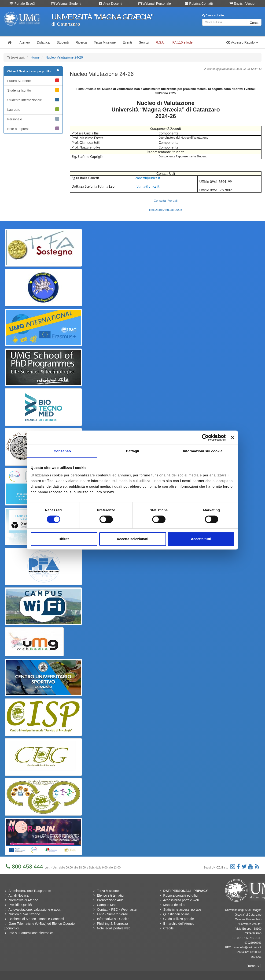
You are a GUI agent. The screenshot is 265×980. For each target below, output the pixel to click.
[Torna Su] (254, 966)
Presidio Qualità (20, 905)
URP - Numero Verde (112, 914)
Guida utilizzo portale (179, 919)
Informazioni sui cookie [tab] (203, 451)
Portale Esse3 (22, 4)
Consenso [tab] (62, 451)
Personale (33, 119)
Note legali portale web (114, 928)
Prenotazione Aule (110, 900)
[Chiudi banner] (233, 438)
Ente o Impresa (33, 129)
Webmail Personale (155, 4)
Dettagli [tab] (132, 451)
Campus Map (107, 905)
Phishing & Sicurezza (112, 924)
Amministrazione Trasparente (30, 891)
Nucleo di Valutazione (24, 914)
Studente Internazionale (33, 100)
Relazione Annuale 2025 (166, 210)
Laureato (33, 109)
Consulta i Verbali (166, 201)
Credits (168, 928)
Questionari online (176, 914)
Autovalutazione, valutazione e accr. (35, 909)
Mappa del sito (174, 905)
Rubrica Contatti (199, 4)
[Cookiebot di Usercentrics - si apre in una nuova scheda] (205, 438)
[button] (242, 42)
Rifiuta (64, 539)
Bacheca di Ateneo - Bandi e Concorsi (36, 919)
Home (35, 57)
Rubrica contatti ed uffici (181, 895)
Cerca (254, 23)
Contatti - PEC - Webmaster (117, 909)
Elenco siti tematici (110, 895)
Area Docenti (110, 4)
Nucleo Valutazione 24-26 (64, 57)
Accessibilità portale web (181, 900)
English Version (243, 4)
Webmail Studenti (66, 4)
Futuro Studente (33, 81)
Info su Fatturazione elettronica (31, 933)
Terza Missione (108, 891)
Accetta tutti (201, 539)
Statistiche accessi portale (182, 909)
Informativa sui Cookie (113, 919)
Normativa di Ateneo (23, 900)
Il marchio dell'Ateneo (179, 924)
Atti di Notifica (18, 895)
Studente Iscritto (33, 90)
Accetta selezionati (132, 539)
